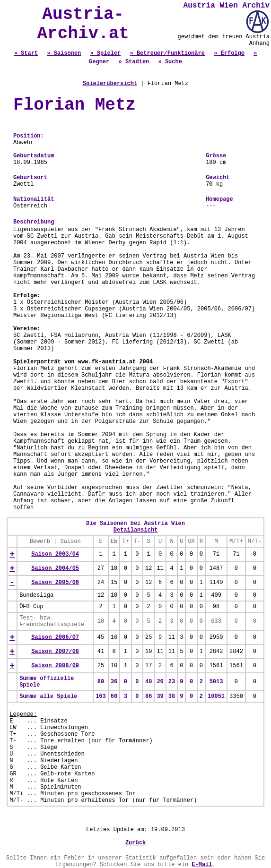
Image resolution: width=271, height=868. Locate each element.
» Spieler (105, 53)
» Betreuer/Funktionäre (167, 53)
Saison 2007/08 (55, 652)
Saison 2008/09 (55, 666)
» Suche (170, 62)
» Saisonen (64, 53)
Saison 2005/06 (55, 583)
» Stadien (134, 62)
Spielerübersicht (110, 84)
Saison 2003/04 (55, 554)
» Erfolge (229, 53)
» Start (26, 53)
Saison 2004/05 (55, 568)
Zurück (135, 843)
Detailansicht (136, 530)
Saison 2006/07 (55, 637)
